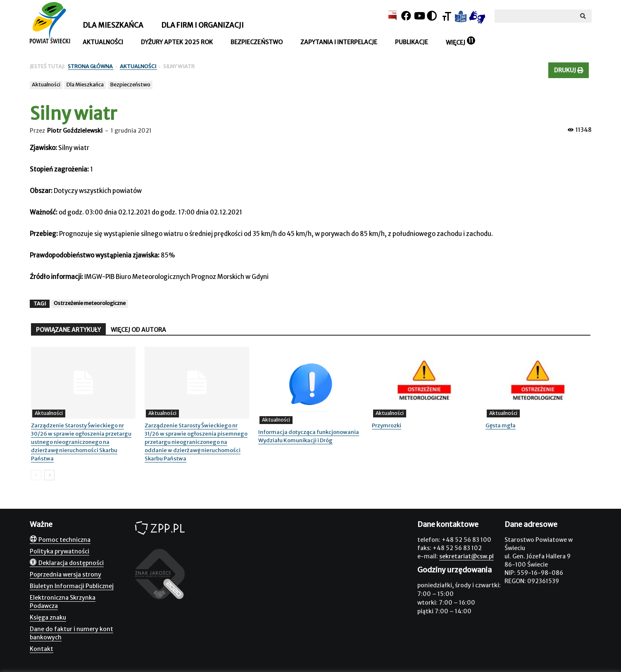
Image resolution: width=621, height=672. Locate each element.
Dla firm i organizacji (202, 25)
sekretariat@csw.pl (466, 556)
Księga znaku (48, 617)
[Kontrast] (432, 16)
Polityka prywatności (59, 551)
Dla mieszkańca (113, 25)
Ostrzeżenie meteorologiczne (90, 303)
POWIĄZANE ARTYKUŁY (68, 330)
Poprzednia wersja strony (65, 574)
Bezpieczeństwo (257, 42)
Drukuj (569, 70)
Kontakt (42, 649)
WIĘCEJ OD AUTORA (138, 330)
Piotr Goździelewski (75, 131)
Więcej (456, 43)
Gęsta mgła (501, 425)
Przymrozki (387, 425)
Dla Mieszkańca (85, 85)
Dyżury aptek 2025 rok (177, 42)
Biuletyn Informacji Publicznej (72, 586)
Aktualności (103, 42)
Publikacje (412, 42)
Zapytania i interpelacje (339, 42)
